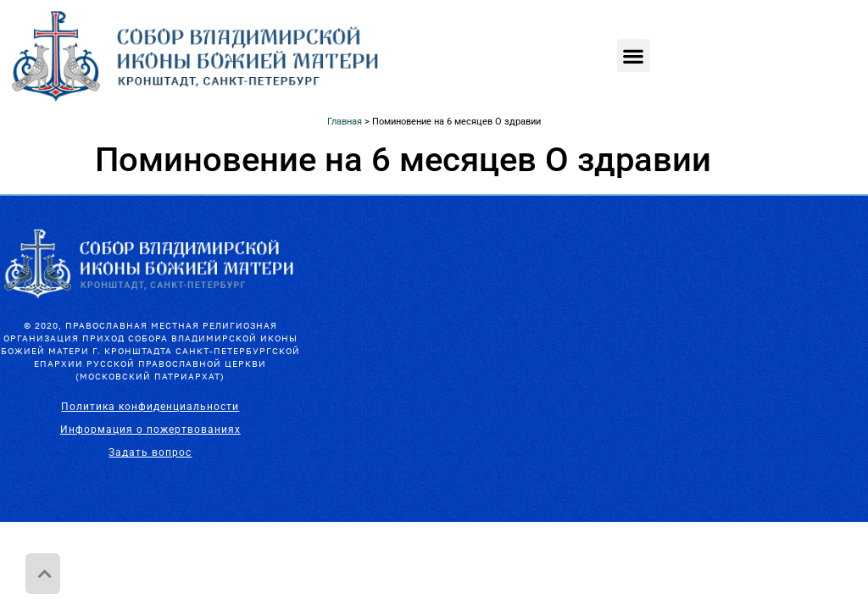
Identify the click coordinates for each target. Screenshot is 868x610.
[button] (634, 55)
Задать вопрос (150, 452)
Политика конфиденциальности (150, 407)
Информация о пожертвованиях (150, 430)
